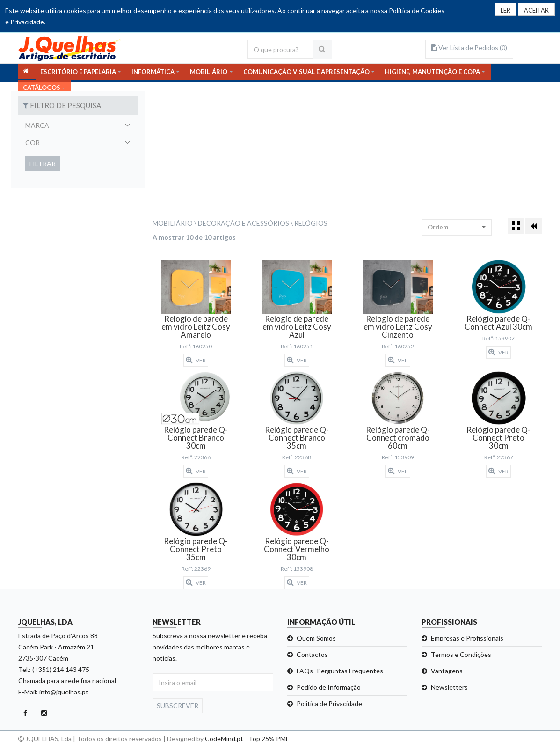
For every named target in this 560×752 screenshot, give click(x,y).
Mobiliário (173, 223)
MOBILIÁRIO (209, 73)
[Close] (535, 10)
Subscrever (178, 705)
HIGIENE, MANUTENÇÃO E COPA (433, 73)
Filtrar (43, 164)
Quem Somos (316, 638)
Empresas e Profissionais (467, 638)
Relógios (311, 223)
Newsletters (449, 687)
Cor (33, 143)
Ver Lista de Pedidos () (469, 48)
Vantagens (447, 671)
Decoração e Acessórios (244, 223)
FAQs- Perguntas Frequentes (340, 671)
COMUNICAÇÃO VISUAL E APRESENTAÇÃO (306, 73)
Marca (37, 125)
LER (501, 11)
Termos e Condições (461, 654)
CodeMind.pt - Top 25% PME (247, 739)
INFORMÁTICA (153, 73)
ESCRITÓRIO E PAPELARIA (78, 73)
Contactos (312, 654)
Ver (196, 360)
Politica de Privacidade (329, 704)
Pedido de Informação (329, 687)
